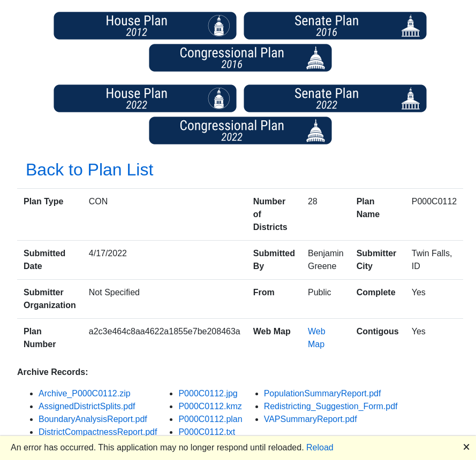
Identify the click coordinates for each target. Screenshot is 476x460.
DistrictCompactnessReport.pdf (98, 432)
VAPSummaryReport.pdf (311, 419)
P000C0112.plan (210, 419)
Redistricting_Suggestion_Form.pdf (331, 406)
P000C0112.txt (207, 432)
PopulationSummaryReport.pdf (323, 393)
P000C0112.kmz (210, 406)
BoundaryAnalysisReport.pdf (93, 419)
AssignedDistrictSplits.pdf (87, 406)
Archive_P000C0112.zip (85, 393)
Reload (320, 447)
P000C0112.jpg (208, 393)
